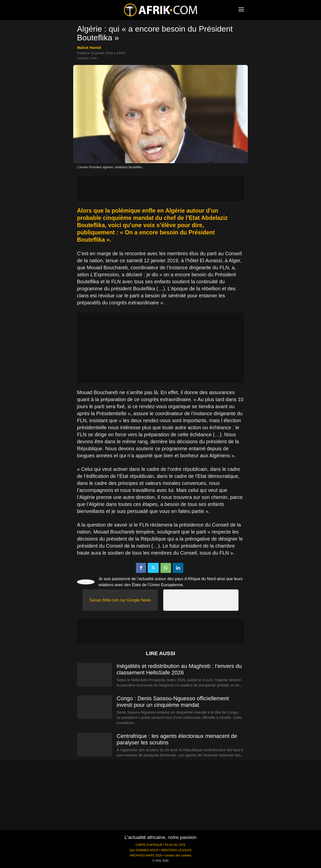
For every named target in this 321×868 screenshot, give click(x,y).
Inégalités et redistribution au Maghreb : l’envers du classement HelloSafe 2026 (179, 669)
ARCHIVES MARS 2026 (146, 855)
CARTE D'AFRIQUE (149, 845)
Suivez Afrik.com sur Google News (120, 600)
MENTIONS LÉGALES (176, 850)
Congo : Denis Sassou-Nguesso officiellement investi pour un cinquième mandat (173, 702)
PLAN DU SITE (175, 845)
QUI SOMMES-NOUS (144, 850)
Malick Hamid (89, 48)
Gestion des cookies (178, 855)
